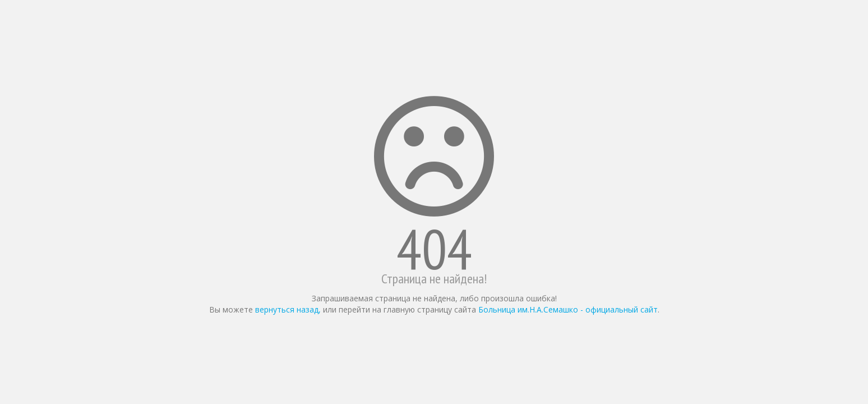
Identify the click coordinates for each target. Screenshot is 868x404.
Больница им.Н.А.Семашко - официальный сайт (568, 309)
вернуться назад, (288, 309)
